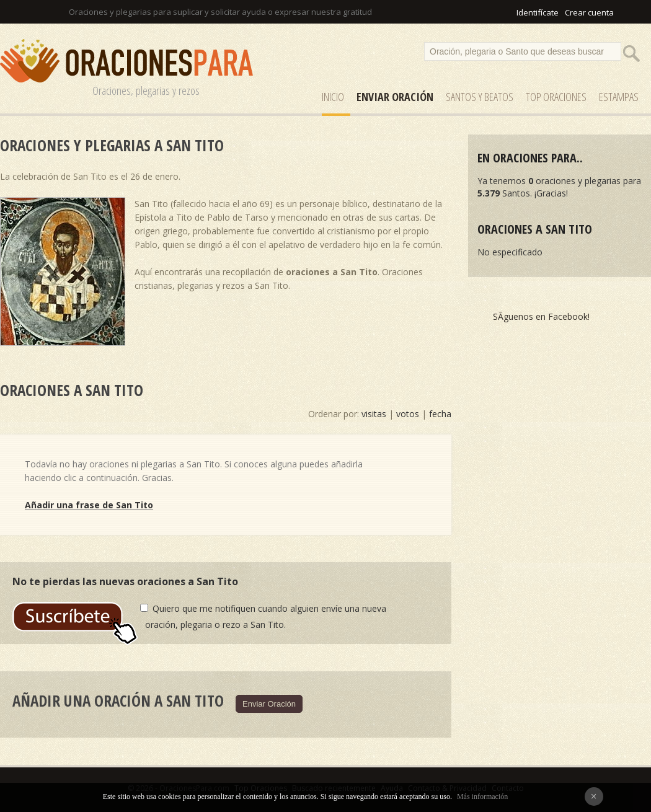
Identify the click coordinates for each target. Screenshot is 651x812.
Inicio (333, 97)
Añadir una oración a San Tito (118, 700)
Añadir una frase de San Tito (89, 505)
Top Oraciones (556, 97)
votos (408, 414)
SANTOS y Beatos (480, 97)
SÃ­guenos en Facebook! (541, 316)
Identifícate (538, 12)
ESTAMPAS (619, 97)
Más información (482, 797)
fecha (440, 414)
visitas (374, 414)
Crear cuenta (589, 12)
